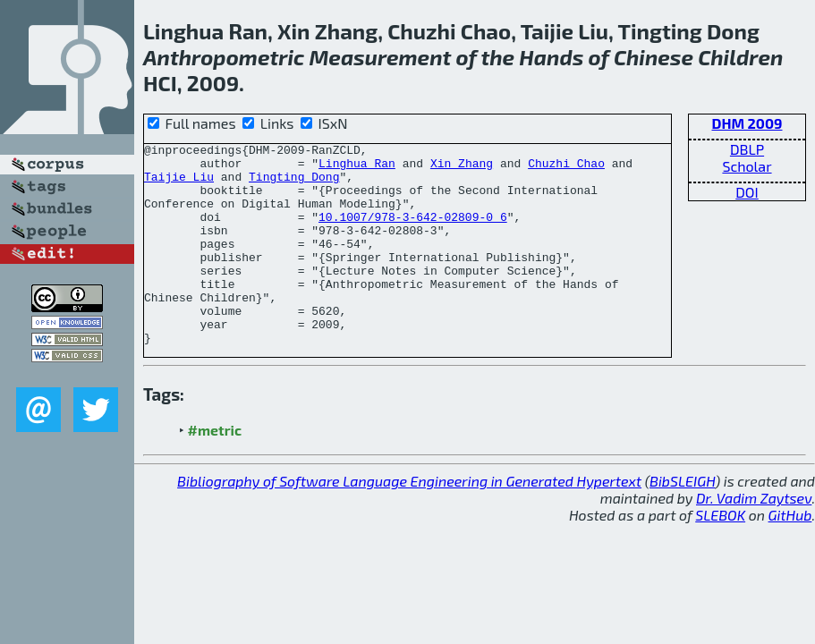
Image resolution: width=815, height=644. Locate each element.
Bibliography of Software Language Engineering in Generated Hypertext (409, 521)
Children (740, 57)
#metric (215, 470)
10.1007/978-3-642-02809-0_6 (413, 233)
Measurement (380, 57)
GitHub (790, 555)
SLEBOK (720, 555)
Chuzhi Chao (566, 168)
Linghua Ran (357, 168)
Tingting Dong (294, 184)
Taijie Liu (179, 184)
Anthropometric (224, 57)
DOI (747, 192)
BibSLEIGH (682, 521)
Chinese (654, 57)
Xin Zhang (462, 168)
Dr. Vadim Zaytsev (754, 538)
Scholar (747, 166)
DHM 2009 (747, 123)
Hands (551, 57)
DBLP (747, 149)
